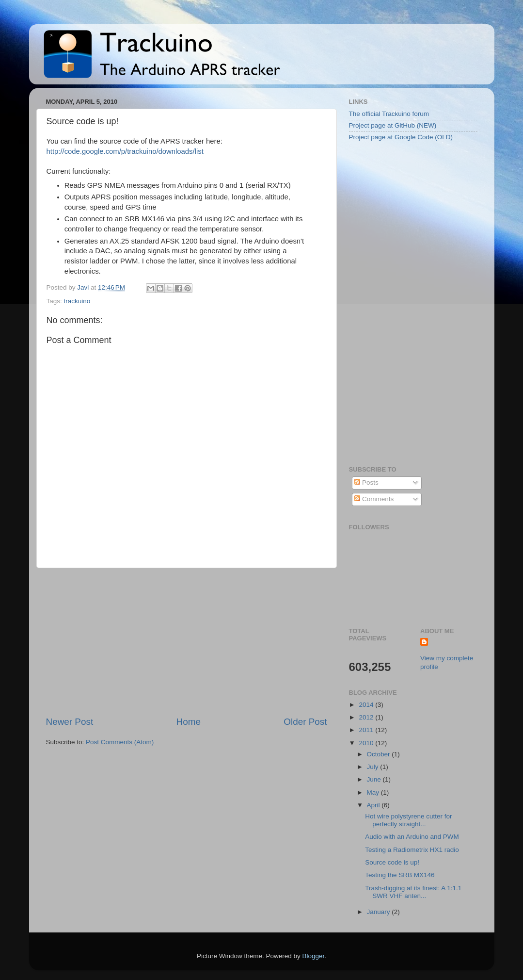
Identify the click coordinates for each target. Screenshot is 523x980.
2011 (367, 730)
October (380, 754)
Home (189, 722)
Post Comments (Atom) (120, 742)
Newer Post (70, 722)
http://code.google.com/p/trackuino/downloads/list (125, 151)
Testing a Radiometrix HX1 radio (412, 850)
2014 (367, 705)
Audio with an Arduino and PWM (412, 837)
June (375, 779)
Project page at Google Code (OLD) (401, 137)
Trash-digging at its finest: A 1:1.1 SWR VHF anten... (413, 892)
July (374, 767)
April (374, 805)
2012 (367, 717)
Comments (374, 499)
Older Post (305, 722)
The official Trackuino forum (389, 114)
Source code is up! (392, 862)
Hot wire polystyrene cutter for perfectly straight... (408, 820)
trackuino (77, 301)
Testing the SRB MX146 (400, 875)
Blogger (314, 956)
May (374, 792)
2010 (367, 743)
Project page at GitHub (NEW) (393, 125)
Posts (366, 482)
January (380, 912)
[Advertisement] (187, 642)
